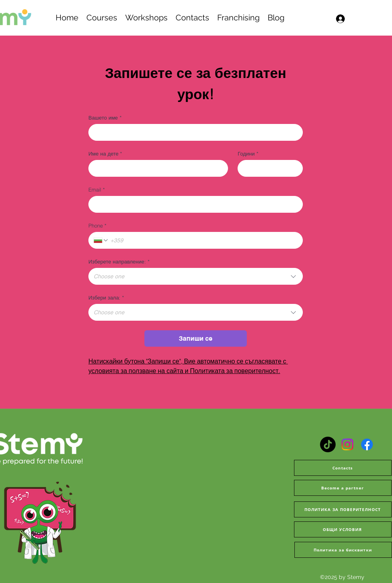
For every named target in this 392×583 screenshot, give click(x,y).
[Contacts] (343, 468)
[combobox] (196, 276)
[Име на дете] (156, 168)
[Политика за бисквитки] (343, 550)
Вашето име (105, 118)
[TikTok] (328, 444)
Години (248, 154)
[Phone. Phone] (203, 240)
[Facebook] (367, 444)
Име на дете (105, 154)
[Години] (268, 168)
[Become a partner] (343, 488)
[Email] (193, 204)
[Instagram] (347, 444)
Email (97, 190)
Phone (97, 226)
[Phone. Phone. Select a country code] (101, 240)
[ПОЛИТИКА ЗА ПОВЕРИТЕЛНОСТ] (343, 509)
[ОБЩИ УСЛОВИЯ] (343, 529)
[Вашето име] (193, 132)
